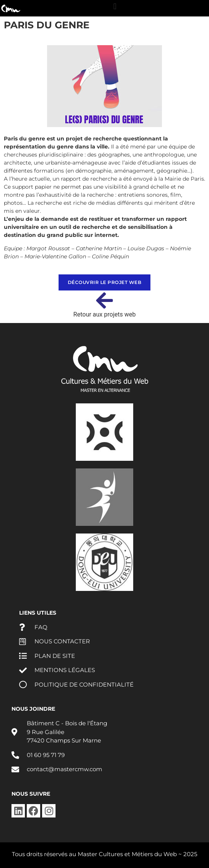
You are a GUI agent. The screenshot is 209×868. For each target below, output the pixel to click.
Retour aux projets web (105, 314)
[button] (115, 6)
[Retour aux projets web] (104, 300)
